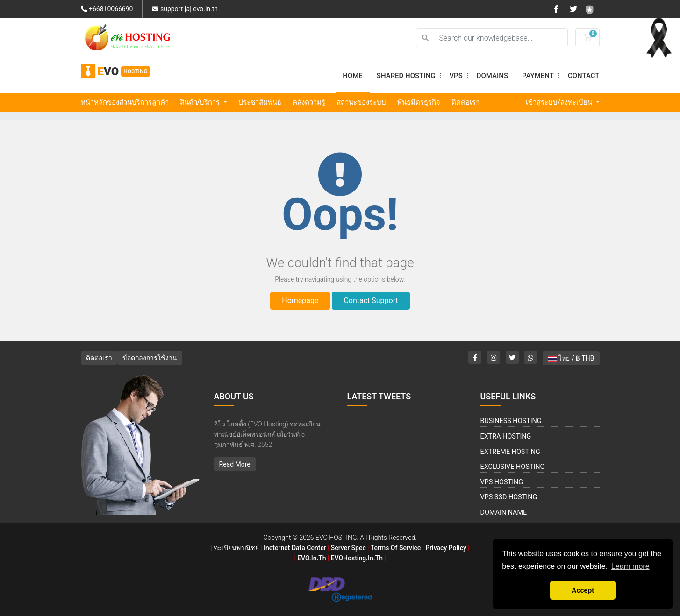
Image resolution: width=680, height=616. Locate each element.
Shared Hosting (410, 76)
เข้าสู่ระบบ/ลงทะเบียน (560, 102)
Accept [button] (583, 590)
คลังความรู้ (309, 102)
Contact (584, 76)
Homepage (300, 301)
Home (353, 76)
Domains (492, 76)
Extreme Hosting (510, 452)
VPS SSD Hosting (509, 497)
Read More (235, 464)
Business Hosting (511, 421)
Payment (541, 76)
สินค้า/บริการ (201, 102)
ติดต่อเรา (465, 102)
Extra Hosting (506, 436)
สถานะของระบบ (361, 102)
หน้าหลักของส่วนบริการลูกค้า (125, 102)
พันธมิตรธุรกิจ (419, 102)
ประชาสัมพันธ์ (260, 102)
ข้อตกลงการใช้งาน (150, 358)
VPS (459, 76)
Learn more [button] (630, 566)
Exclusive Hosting (513, 467)
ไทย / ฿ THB (571, 358)
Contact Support (371, 301)
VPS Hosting (502, 482)
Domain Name (504, 513)
